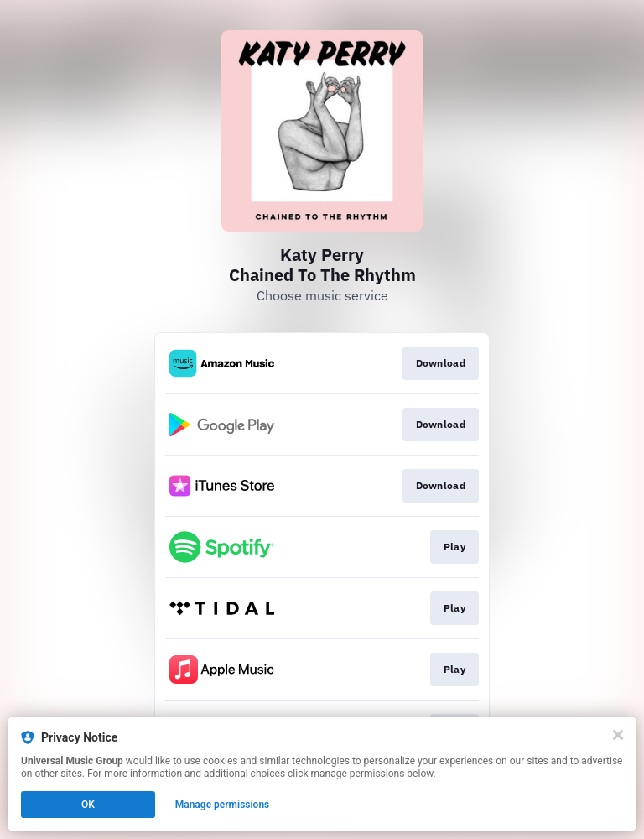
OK (88, 805)
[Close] (618, 735)
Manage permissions (223, 805)
